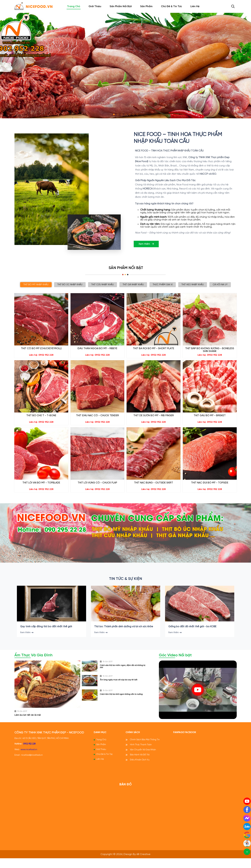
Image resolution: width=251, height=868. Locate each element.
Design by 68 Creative (137, 864)
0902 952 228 (29, 753)
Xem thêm (146, 244)
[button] (114, 114)
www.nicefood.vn (29, 759)
